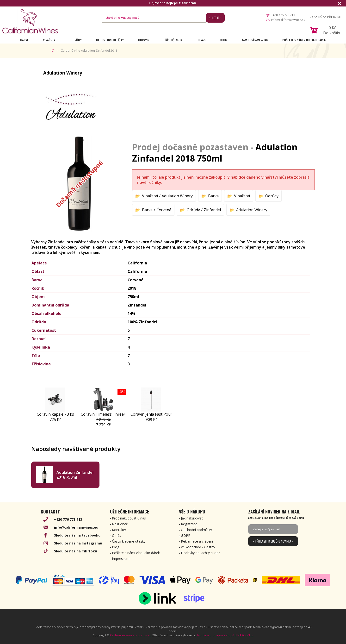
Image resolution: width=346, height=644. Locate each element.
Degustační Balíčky (110, 40)
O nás (202, 40)
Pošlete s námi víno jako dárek (304, 40)
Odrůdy (76, 40)
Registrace (189, 524)
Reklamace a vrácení (197, 541)
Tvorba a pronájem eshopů (215, 635)
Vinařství (50, 40)
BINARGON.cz (244, 635)
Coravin (144, 40)
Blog (223, 40)
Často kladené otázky (129, 541)
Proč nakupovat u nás (129, 518)
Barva (24, 40)
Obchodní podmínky (196, 530)
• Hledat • (215, 18)
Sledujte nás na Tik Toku (76, 551)
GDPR (186, 535)
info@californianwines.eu (288, 20)
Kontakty (119, 530)
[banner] (30, 21)
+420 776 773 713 (283, 15)
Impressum (121, 559)
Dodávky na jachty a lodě (201, 553)
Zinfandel (212, 210)
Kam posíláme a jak (255, 40)
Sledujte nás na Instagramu (78, 543)
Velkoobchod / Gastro (198, 547)
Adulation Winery (177, 196)
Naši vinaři (120, 524)
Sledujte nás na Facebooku (77, 535)
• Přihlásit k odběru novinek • (273, 541)
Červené (164, 210)
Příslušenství (173, 40)
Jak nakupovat (192, 518)
